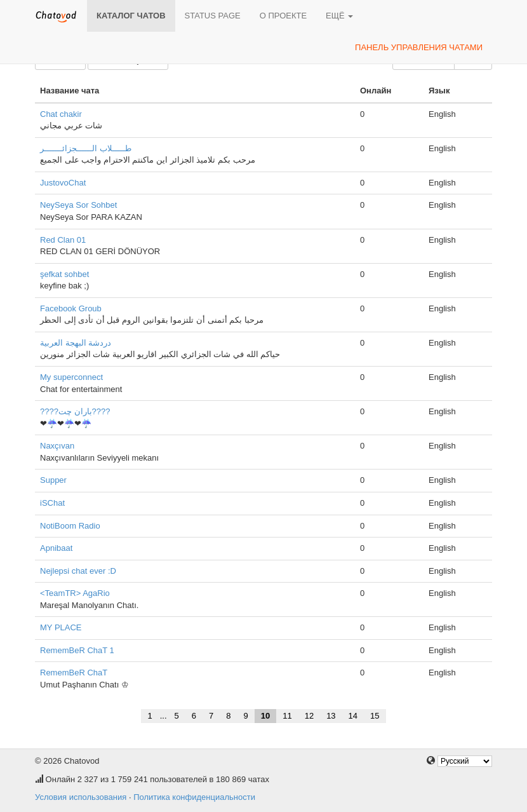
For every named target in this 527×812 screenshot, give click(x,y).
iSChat (52, 503)
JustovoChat (63, 183)
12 (309, 716)
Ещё (339, 16)
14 (353, 716)
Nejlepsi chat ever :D (78, 571)
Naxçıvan (57, 446)
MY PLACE (61, 627)
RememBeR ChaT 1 (77, 650)
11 (287, 716)
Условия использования (81, 797)
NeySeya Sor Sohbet (78, 205)
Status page (213, 16)
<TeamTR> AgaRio (75, 593)
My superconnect (71, 377)
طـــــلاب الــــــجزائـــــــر (86, 148)
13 (331, 716)
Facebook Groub (71, 308)
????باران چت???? (75, 411)
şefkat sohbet (64, 274)
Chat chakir (61, 114)
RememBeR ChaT (74, 673)
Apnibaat (56, 548)
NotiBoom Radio (70, 526)
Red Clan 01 (63, 240)
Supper (53, 480)
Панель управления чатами (419, 47)
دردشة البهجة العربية (76, 343)
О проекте (283, 16)
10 (265, 716)
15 (375, 716)
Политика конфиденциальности (194, 797)
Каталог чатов (131, 16)
